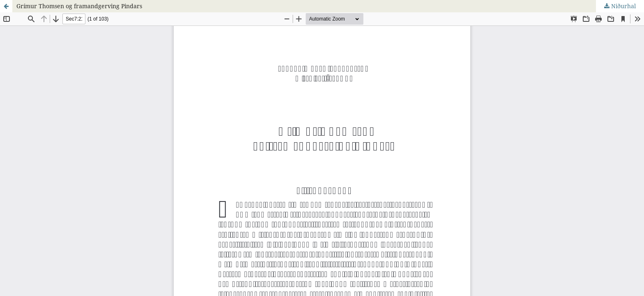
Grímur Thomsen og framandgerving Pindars (79, 6)
